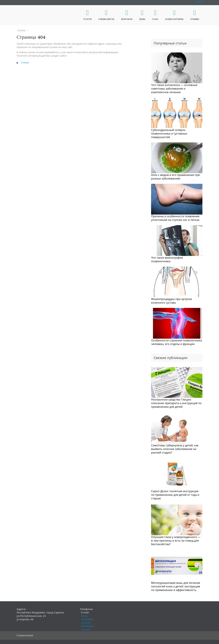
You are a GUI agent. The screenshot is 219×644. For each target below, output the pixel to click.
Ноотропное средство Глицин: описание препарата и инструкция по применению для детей (176, 403)
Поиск (199, 2)
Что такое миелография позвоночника (167, 259)
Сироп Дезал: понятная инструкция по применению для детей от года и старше (175, 495)
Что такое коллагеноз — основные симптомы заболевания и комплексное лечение (174, 89)
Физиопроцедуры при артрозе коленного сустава (172, 301)
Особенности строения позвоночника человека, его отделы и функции (177, 342)
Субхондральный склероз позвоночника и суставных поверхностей (169, 134)
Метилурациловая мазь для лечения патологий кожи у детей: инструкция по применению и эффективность (176, 586)
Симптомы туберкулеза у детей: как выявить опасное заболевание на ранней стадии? (175, 449)
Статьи (25, 62)
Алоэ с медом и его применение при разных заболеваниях (175, 177)
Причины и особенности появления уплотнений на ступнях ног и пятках (175, 218)
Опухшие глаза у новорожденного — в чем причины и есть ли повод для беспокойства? (176, 541)
